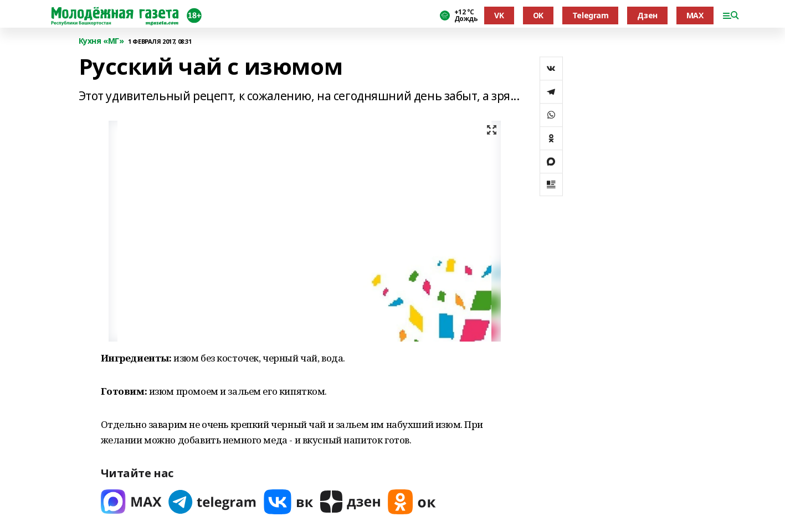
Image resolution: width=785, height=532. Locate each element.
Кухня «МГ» (101, 41)
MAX (695, 15)
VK (499, 15)
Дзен (647, 15)
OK (538, 15)
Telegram (591, 15)
